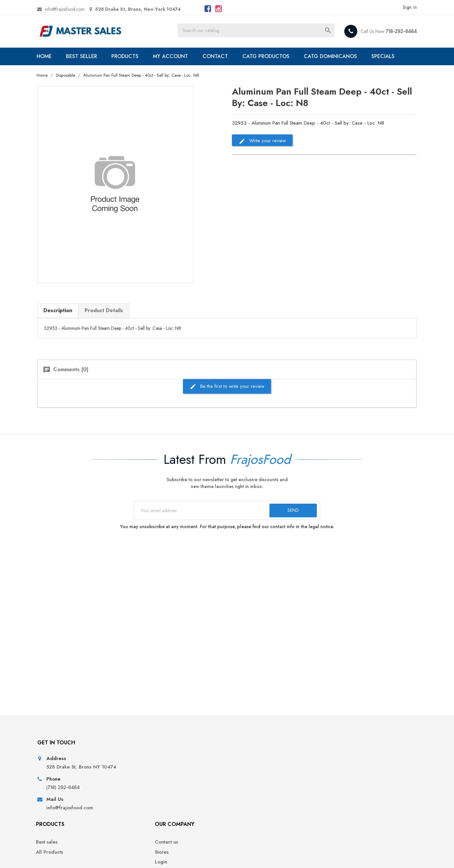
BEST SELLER (91, 56)
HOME (53, 56)
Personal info (340, 776)
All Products (152, 786)
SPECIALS (64, 74)
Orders (333, 786)
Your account (346, 758)
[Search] (265, 31)
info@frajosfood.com (73, 9)
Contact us (243, 776)
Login (238, 796)
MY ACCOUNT (180, 56)
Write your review (262, 159)
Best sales (150, 776)
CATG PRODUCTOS (275, 56)
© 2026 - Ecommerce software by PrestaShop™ (96, 855)
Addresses (337, 806)
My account (245, 806)
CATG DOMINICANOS (340, 56)
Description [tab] (66, 318)
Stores (239, 786)
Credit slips (338, 796)
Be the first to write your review (227, 394)
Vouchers (335, 815)
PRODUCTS (134, 56)
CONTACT (224, 56)
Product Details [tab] (112, 318)
